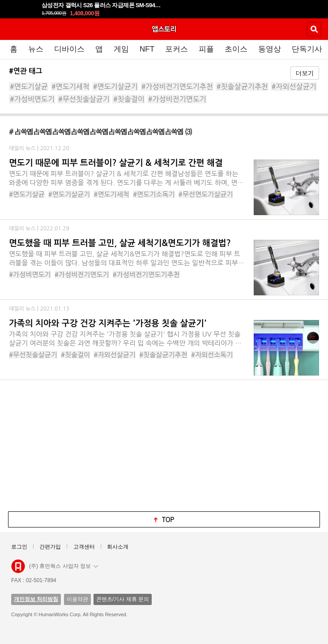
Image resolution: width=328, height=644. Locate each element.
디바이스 (69, 49)
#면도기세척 (70, 86)
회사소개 (118, 547)
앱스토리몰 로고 (18, 566)
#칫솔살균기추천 (242, 86)
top (168, 519)
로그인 (19, 547)
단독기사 (307, 49)
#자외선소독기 (212, 355)
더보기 (305, 73)
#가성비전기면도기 (177, 99)
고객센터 (84, 547)
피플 (206, 49)
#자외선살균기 (294, 86)
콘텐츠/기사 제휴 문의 (123, 599)
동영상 (270, 49)
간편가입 (50, 547)
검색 (314, 29)
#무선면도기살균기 (206, 194)
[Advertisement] (164, 445)
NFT (147, 49)
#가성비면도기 (32, 99)
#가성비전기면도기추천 (177, 86)
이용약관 (77, 599)
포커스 (177, 49)
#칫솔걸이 (129, 99)
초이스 (236, 49)
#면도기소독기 (154, 194)
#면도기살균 (29, 86)
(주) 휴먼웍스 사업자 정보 (64, 566)
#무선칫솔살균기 (84, 99)
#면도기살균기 (115, 86)
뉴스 (36, 49)
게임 (121, 49)
